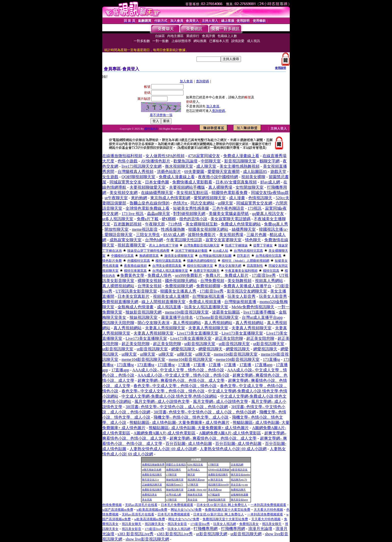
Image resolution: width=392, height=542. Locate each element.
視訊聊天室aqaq (196, 480)
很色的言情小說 (193, 219)
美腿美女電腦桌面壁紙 (229, 214)
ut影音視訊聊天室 (200, 344)
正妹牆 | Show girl (197, 490)
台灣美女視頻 (149, 286)
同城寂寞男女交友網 (254, 203)
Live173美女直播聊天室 (198, 333)
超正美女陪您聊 (229, 338)
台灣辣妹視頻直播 (240, 302)
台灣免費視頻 (212, 281)
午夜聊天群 (155, 224)
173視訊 (254, 208)
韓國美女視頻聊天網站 (208, 229)
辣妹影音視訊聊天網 (143, 312)
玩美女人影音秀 (241, 296)
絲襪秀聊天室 (244, 229)
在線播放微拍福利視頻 (122, 156)
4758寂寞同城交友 (204, 156)
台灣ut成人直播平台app (262, 317)
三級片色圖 (256, 235)
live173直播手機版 (259, 312)
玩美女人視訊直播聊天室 (206, 307)
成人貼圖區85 (255, 172)
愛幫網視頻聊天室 (210, 198)
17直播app (264, 365)
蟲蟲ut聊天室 (158, 214)
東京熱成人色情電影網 (170, 198)
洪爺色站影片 (169, 172)
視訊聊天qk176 (239, 480)
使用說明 (280, 68)
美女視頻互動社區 (192, 193)
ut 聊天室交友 (215, 480)
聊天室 (191, 475)
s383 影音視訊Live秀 (135, 534)
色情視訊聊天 (260, 198)
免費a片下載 (148, 219)
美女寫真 (147, 500)
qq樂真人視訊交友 (268, 214)
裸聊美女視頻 (149, 281)
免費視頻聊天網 (179, 286)
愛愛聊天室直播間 (223, 172)
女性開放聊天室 (249, 187)
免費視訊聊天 (173, 470)
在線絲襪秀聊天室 (157, 193)
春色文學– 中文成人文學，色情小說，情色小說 (175, 386)
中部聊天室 (211, 161)
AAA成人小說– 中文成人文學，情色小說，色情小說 (178, 370)
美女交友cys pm (239, 485)
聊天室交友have (239, 500)
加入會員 (186, 81)
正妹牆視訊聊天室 (152, 485)
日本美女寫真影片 (133, 296)
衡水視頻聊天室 (179, 166)
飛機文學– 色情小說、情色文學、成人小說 (191, 417)
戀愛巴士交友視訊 (176, 465)
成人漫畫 (237, 198)
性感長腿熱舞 (173, 229)
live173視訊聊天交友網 (141, 166)
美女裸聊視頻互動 (201, 224)
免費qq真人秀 (276, 224)
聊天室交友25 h (150, 480)
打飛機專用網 (205, 529)
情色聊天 (253, 240)
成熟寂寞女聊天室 (125, 240)
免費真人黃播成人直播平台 (247, 286)
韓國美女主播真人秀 (178, 291)
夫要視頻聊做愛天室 (147, 187)
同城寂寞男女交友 (125, 182)
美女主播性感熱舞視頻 (239, 166)
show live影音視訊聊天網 (147, 539)
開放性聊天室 (116, 229)
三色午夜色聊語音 (228, 208)
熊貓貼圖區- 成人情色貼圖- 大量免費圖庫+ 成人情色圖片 (179, 423)
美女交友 (192, 500)
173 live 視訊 (132, 214)
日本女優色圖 (157, 182)
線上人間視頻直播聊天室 (163, 302)
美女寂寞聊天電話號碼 (230, 219)
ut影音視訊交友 (239, 470)
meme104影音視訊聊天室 (187, 312)
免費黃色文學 (132, 275)
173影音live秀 (264, 275)
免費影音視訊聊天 (152, 475)
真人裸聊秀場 (220, 187)
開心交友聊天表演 (153, 323)
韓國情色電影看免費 (229, 193)
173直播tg (271, 359)
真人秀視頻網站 (187, 323)
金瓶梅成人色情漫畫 (135, 307)
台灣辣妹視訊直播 (208, 296)
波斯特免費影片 (202, 235)
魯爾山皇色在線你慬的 (149, 203)
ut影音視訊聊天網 (211, 534)
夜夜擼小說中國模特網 (218, 177)
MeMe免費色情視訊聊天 (253, 307)
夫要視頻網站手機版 (187, 187)
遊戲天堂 (278, 172)
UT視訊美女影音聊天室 (136, 291)
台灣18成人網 (173, 495)
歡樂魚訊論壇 (185, 161)
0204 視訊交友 (195, 465)
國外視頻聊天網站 (181, 281)
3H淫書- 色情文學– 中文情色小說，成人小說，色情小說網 (177, 407)
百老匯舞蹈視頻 (127, 224)
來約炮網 (139, 198)
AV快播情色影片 (156, 161)
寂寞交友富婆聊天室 (223, 240)
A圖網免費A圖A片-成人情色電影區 (164, 433)
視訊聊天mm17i (174, 485)
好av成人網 (270, 182)
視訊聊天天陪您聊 (118, 323)
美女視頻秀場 (231, 235)
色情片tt (181, 203)
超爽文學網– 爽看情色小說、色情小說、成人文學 (181, 380)
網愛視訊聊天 (183, 349)
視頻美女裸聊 (253, 177)
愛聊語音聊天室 (118, 235)
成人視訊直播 (169, 307)
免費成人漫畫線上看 (241, 156)
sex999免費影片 (189, 275)
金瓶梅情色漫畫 (239, 495)
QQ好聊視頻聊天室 (138, 177)
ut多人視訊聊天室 (118, 219)
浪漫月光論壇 (260, 529)
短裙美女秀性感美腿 (191, 208)
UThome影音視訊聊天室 (217, 317)
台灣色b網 (154, 240)
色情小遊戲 (127, 161)
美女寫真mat (215, 490)
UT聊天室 (213, 465)
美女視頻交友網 (123, 193)
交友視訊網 (237, 465)
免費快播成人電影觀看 (192, 182)
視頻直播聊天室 (131, 245)
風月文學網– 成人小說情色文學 (162, 401)
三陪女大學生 (148, 235)
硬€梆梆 (169, 219)
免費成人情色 (159, 275)
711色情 (175, 224)
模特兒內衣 (151, 129)
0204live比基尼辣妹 (219, 470)
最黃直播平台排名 (177, 317)
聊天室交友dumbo (240, 475)
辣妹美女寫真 (195, 495)
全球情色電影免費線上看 (147, 208)
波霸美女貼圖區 (226, 312)
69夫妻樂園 (194, 172)
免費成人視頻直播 (205, 302)
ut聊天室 (225, 203)
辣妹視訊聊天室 (143, 317)
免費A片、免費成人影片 (227, 275)
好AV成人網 (174, 235)
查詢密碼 (202, 81)
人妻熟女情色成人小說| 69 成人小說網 (163, 449)
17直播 (184, 365)
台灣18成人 (194, 470)
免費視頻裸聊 (208, 286)
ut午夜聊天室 (116, 198)
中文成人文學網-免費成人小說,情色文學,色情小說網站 (169, 396)
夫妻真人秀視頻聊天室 (165, 328)
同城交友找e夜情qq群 (270, 193)
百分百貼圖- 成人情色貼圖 (189, 444)
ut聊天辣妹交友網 (152, 470)
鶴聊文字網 (269, 161)
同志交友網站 (202, 203)
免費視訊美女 (149, 495)
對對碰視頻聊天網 (189, 214)
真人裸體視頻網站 (118, 286)
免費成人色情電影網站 (241, 224)
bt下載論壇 (214, 495)
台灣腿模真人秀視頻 (135, 172)
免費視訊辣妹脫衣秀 (153, 465)
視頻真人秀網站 (269, 281)
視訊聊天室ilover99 (218, 485)
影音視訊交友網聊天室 (247, 291)
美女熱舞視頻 (239, 281)
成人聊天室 (206, 166)
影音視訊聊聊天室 (240, 161)
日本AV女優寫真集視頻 (236, 182)
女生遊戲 (110, 177)
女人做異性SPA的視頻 (165, 156)
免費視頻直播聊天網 (120, 302)
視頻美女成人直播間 (171, 296)
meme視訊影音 (145, 229)
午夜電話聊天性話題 (184, 240)
